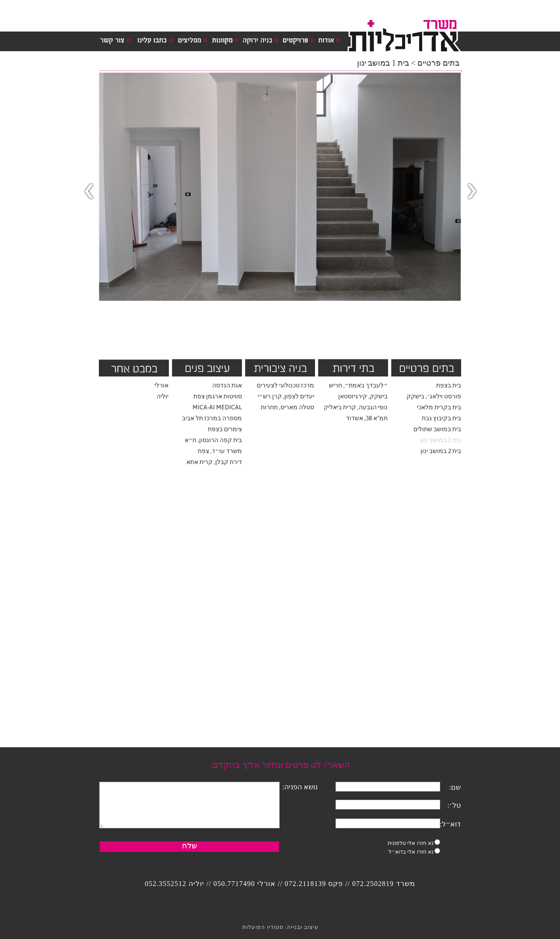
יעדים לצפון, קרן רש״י (286, 396)
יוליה (163, 396)
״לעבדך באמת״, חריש (358, 385)
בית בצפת (449, 385)
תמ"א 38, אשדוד (367, 418)
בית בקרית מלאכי (439, 407)
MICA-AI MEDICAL (217, 407)
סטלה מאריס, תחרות (287, 407)
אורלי (161, 385)
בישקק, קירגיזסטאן (363, 396)
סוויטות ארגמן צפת (218, 396)
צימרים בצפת (225, 429)
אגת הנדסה (227, 385)
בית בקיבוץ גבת (441, 418)
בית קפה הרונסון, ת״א (213, 440)
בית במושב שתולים (437, 429)
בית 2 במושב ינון (441, 451)
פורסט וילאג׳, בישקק (434, 396)
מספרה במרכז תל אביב (212, 418)
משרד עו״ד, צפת (220, 451)
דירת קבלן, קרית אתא (214, 462)
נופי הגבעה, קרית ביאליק (356, 407)
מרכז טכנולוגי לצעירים (285, 385)
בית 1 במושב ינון (441, 440)
